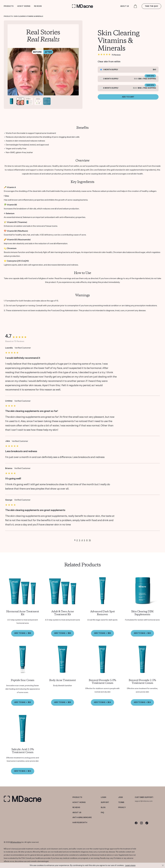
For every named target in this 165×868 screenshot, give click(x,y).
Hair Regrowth (80, 823)
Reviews (38, 6)
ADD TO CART (128, 97)
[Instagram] (141, 823)
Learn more (130, 865)
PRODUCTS (77, 797)
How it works (24, 6)
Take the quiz (151, 6)
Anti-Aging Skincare (82, 818)
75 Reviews (116, 55)
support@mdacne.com (144, 801)
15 (90, 541)
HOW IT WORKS (79, 802)
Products (9, 6)
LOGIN (103, 797)
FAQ (103, 813)
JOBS (121, 797)
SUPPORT (105, 802)
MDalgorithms (16, 842)
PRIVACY (122, 807)
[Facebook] (136, 823)
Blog (103, 807)
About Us (125, 6)
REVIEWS (76, 807)
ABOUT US (77, 813)
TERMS (121, 802)
